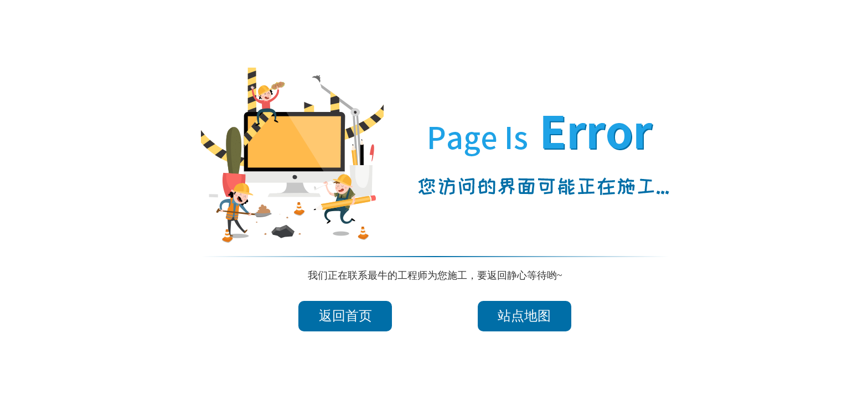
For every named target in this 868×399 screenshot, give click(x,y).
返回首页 (345, 316)
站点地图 (524, 316)
